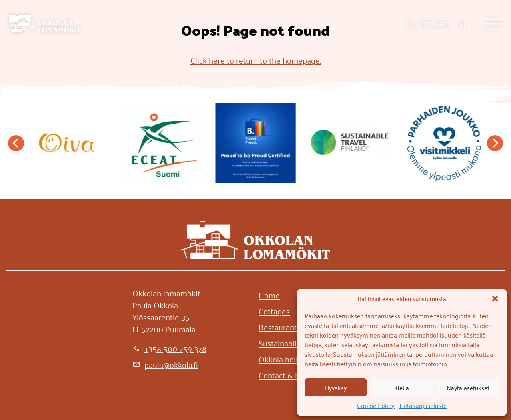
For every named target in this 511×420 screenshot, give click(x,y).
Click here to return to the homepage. (256, 60)
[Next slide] (495, 143)
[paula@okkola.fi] (165, 364)
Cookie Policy (376, 405)
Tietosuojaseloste (423, 405)
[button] (495, 299)
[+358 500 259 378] (169, 348)
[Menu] (494, 24)
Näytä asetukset (468, 388)
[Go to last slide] (16, 143)
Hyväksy (336, 388)
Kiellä (402, 388)
